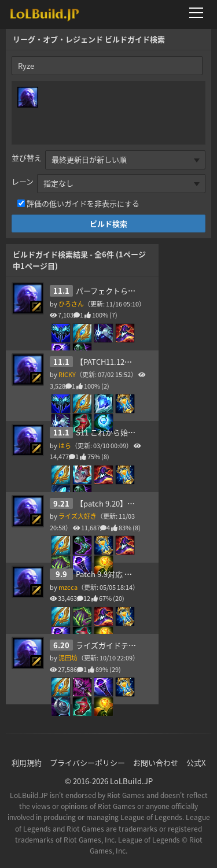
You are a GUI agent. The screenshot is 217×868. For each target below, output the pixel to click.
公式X (196, 762)
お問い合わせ (156, 762)
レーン (23, 181)
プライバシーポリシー (87, 762)
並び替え (27, 158)
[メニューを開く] (200, 13)
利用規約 (27, 762)
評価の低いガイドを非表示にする (83, 203)
